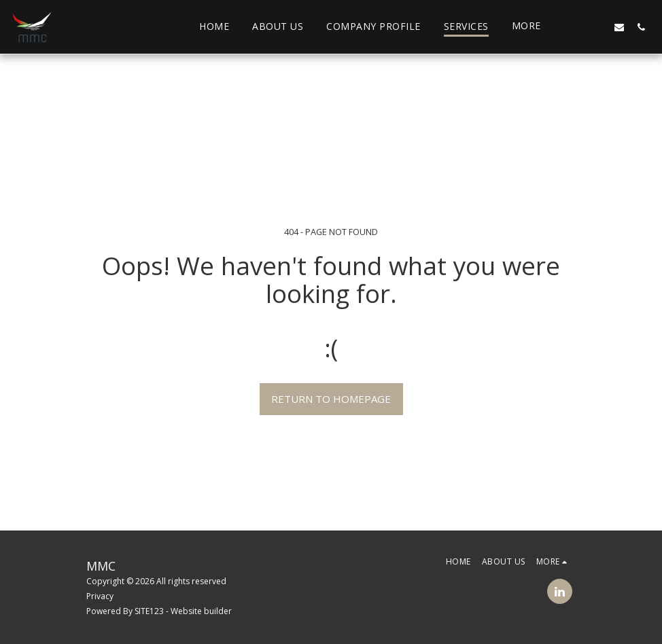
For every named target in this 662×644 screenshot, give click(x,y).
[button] (576, 27)
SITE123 (149, 611)
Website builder (201, 611)
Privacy (100, 596)
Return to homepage (331, 399)
